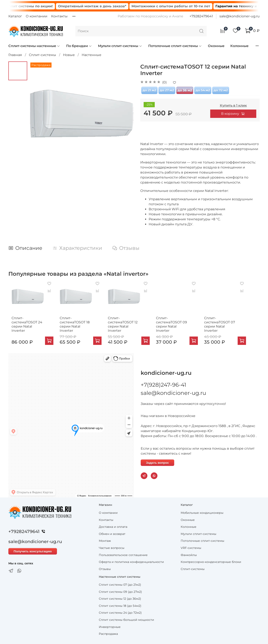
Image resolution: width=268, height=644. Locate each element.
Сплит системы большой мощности (126, 619)
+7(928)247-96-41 (163, 384)
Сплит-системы (43, 55)
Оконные (216, 46)
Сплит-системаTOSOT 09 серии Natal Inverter (180, 326)
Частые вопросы (112, 547)
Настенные (91, 55)
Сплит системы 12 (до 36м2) (120, 598)
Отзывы (105, 568)
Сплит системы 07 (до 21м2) (120, 584)
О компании (37, 16)
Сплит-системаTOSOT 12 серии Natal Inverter (129, 326)
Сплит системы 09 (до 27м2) (120, 591)
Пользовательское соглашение (123, 554)
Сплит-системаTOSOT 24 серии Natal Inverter (26, 326)
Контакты (59, 16)
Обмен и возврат (112, 533)
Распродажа (108, 633)
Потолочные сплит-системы (175, 46)
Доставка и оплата (113, 526)
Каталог (15, 16)
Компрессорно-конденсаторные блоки (211, 561)
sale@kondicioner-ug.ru (240, 16)
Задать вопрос (157, 462)
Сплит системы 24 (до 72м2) (120, 612)
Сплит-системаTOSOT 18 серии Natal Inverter (77, 326)
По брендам (79, 46)
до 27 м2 (167, 90)
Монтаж (105, 540)
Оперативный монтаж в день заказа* (101, 6)
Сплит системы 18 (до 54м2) (120, 605)
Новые (69, 55)
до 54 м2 (203, 90)
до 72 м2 (221, 90)
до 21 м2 (149, 90)
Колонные (239, 46)
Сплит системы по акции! (39, 6)
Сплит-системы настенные (34, 46)
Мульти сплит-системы (120, 46)
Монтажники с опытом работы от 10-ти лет (180, 6)
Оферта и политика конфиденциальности (131, 561)
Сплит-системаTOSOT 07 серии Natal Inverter (232, 326)
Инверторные (110, 626)
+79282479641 (201, 16)
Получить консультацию (33, 550)
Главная (15, 55)
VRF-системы (191, 547)
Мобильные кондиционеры (202, 512)
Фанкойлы (189, 554)
